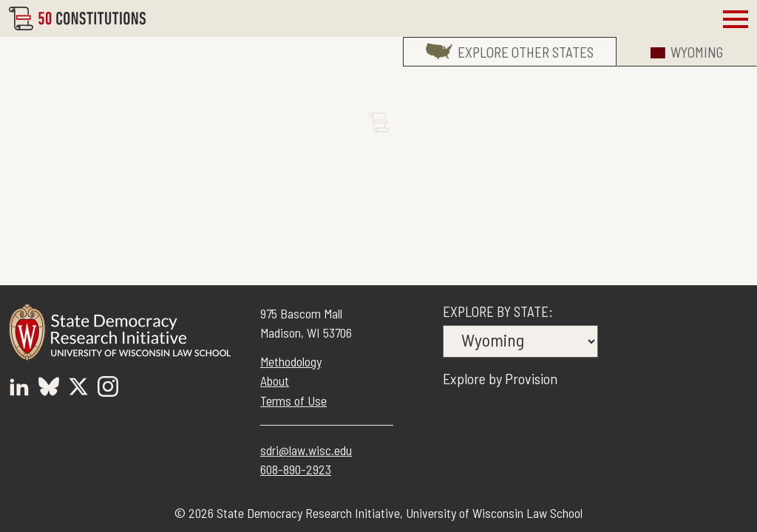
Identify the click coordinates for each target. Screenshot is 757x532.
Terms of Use (293, 400)
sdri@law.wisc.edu (306, 450)
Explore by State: (498, 311)
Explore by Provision (500, 378)
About (275, 381)
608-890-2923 (296, 469)
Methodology (291, 361)
